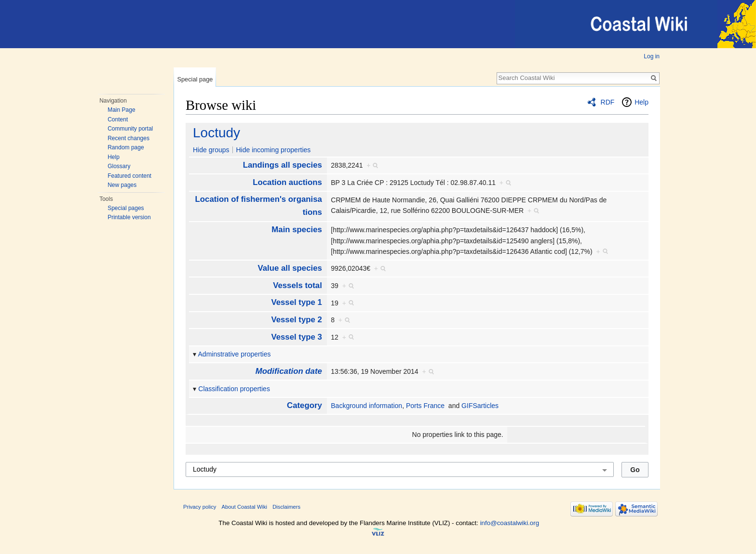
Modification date (289, 371)
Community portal (130, 129)
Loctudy (216, 133)
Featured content (129, 176)
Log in (652, 56)
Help (114, 157)
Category (304, 405)
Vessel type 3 (296, 337)
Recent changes (128, 138)
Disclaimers (286, 507)
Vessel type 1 (296, 302)
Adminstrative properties (235, 354)
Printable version (129, 217)
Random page (126, 147)
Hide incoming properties (273, 150)
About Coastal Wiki (245, 507)
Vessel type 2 (296, 320)
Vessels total (297, 285)
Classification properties (234, 389)
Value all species (290, 268)
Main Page (121, 110)
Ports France (425, 406)
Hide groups (211, 150)
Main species (297, 230)
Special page (195, 79)
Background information (366, 406)
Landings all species (283, 165)
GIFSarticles (480, 406)
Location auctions (287, 182)
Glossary (119, 166)
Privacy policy (200, 507)
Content (118, 119)
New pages (122, 185)
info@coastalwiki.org (510, 523)
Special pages (126, 208)
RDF (608, 102)
